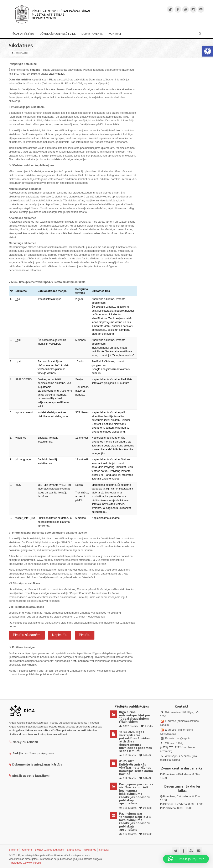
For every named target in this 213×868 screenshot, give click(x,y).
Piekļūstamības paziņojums (31, 753)
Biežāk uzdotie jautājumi (49, 850)
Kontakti (115, 34)
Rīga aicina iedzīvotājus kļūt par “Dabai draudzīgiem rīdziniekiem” (135, 717)
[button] (208, 51)
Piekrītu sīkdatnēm (27, 635)
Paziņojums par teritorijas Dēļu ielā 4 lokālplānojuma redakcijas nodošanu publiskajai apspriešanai (135, 821)
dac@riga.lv (101, 83)
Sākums (14, 850)
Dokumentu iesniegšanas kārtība (37, 764)
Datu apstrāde (80, 661)
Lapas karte (74, 850)
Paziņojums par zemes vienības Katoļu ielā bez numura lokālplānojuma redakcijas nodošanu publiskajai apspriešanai (136, 794)
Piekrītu (84, 635)
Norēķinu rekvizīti (24, 742)
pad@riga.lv (56, 74)
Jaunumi (27, 850)
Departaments (92, 34)
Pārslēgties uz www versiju (25, 863)
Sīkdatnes (90, 850)
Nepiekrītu (60, 635)
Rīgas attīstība (23, 34)
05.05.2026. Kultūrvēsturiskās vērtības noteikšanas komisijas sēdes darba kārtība (136, 768)
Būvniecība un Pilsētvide (58, 34)
